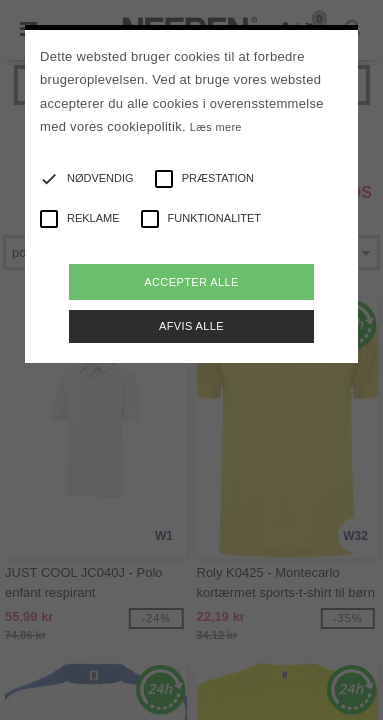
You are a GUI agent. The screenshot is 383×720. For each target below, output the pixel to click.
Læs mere (216, 127)
